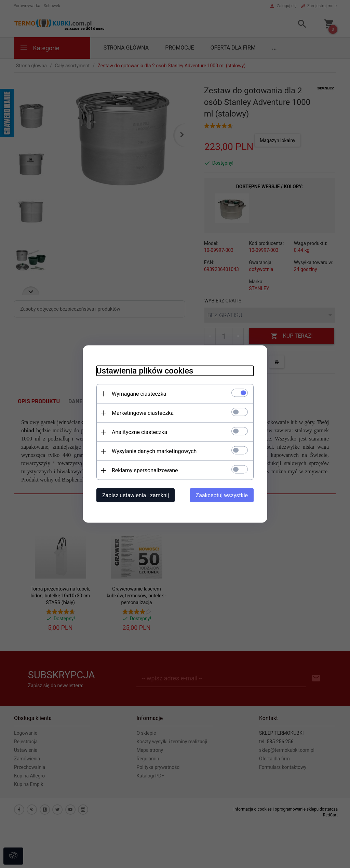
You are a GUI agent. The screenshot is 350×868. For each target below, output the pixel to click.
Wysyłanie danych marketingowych (154, 451)
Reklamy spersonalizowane (145, 470)
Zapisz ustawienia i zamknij (136, 495)
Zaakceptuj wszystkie (222, 495)
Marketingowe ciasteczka (143, 413)
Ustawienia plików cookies (145, 371)
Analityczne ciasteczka (139, 432)
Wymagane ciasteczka (139, 394)
